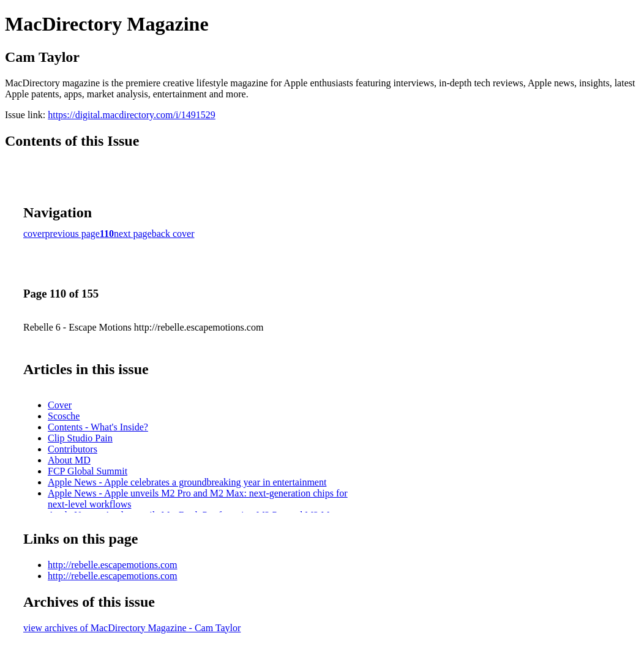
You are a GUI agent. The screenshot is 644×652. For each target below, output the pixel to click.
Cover (60, 405)
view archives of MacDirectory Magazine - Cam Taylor (132, 628)
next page (133, 234)
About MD (69, 460)
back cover (173, 234)
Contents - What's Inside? (98, 427)
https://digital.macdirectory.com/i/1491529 (132, 115)
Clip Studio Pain (80, 438)
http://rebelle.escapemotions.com (113, 565)
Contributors (73, 449)
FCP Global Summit (88, 471)
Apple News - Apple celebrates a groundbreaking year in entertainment (187, 482)
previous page (73, 234)
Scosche (64, 416)
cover (34, 234)
